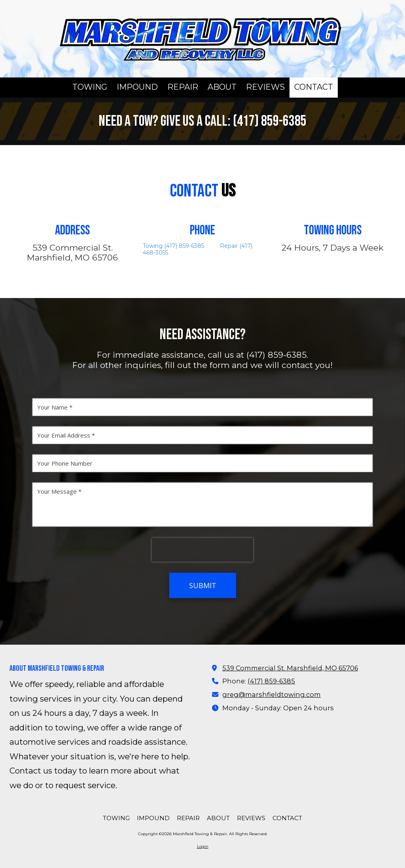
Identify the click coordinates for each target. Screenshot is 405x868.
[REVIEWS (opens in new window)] (265, 88)
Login (203, 846)
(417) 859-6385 (271, 681)
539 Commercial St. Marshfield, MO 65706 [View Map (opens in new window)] (290, 668)
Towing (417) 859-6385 (176, 246)
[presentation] (202, 550)
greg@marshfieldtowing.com (272, 694)
